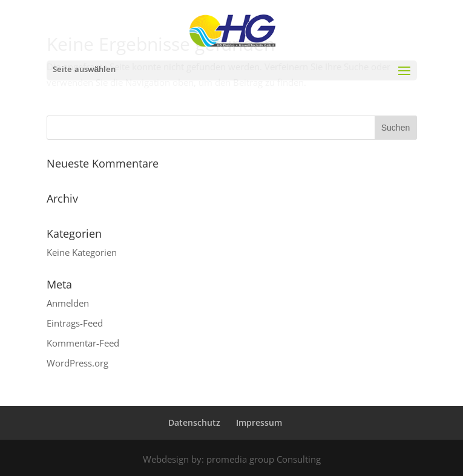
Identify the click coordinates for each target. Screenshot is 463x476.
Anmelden (68, 303)
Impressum (259, 422)
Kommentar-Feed (83, 343)
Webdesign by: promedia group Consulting (232, 459)
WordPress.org (77, 363)
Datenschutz (194, 422)
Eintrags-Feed (75, 323)
